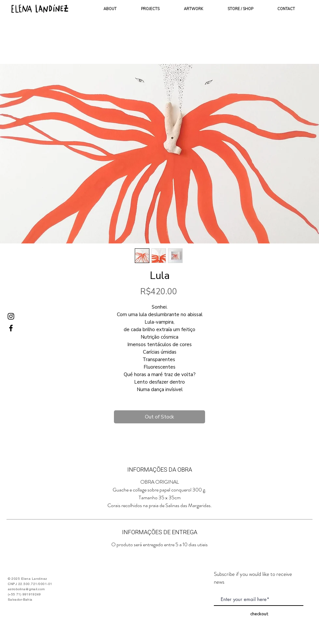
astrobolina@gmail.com (26, 589)
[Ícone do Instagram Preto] (11, 316)
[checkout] (259, 614)
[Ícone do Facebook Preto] (11, 328)
